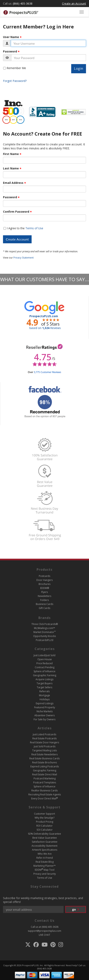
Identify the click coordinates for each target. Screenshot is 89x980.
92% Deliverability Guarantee (44, 834)
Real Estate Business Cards (44, 758)
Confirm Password (16, 212)
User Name (11, 37)
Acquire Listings (44, 679)
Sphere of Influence (44, 671)
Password (10, 51)
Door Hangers (44, 580)
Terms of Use (34, 228)
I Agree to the (25, 228)
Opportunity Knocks (44, 636)
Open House (45, 659)
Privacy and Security (45, 874)
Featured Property (45, 707)
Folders (44, 600)
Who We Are (45, 854)
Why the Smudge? (44, 818)
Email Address (13, 183)
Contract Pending (45, 667)
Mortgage (44, 695)
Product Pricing (45, 822)
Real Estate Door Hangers (44, 742)
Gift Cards (44, 608)
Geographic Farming (45, 675)
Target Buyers (44, 683)
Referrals (44, 691)
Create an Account (74, 4)
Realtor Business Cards (44, 790)
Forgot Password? (15, 81)
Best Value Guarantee (45, 838)
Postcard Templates (45, 782)
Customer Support (44, 814)
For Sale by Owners (44, 719)
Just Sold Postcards (45, 746)
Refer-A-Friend (45, 858)
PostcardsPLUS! (45, 640)
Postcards (44, 576)
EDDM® (45, 588)
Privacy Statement (23, 258)
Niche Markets (45, 711)
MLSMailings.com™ (44, 628)
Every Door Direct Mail (44, 798)
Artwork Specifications (45, 850)
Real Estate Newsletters (44, 754)
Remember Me (16, 68)
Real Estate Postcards (44, 738)
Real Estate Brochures (44, 762)
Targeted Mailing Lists (44, 750)
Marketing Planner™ (44, 866)
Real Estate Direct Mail (45, 774)
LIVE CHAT (44, 935)
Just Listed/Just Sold (44, 655)
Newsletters (44, 596)
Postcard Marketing (45, 778)
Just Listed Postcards (44, 734)
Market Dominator (44, 632)
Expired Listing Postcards (45, 766)
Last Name (11, 168)
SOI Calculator (45, 830)
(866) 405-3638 (23, 4)
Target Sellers (44, 687)
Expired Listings (45, 703)
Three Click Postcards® (45, 624)
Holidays (45, 699)
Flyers (44, 592)
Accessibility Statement (44, 846)
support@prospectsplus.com (44, 931)
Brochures (44, 584)
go (76, 909)
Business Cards (44, 604)
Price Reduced (44, 663)
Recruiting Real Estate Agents (45, 794)
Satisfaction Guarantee (45, 842)
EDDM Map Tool (45, 870)
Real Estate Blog (45, 862)
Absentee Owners (44, 715)
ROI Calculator (44, 826)
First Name (11, 154)
